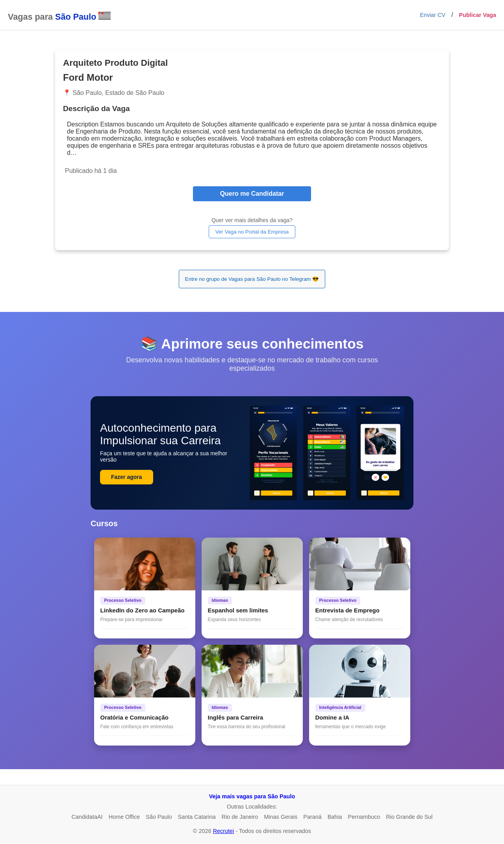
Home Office (124, 817)
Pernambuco (364, 817)
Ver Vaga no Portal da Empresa (252, 232)
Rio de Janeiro (240, 817)
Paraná (312, 817)
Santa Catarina (197, 817)
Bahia (335, 817)
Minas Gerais (281, 817)
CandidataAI (87, 817)
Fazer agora (127, 477)
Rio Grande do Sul (409, 817)
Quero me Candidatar (252, 194)
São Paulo (159, 817)
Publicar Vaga (478, 15)
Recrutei (224, 831)
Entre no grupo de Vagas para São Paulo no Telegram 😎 (252, 279)
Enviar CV (433, 15)
